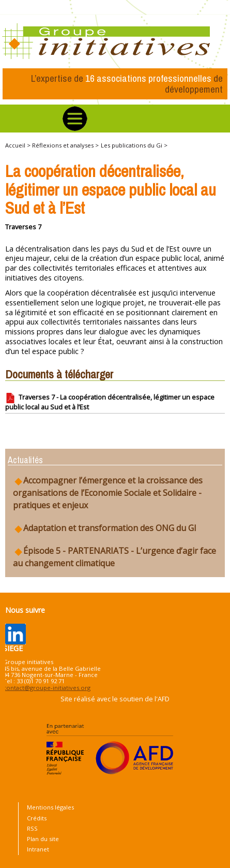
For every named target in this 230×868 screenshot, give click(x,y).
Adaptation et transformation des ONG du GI (105, 528)
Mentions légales (50, 807)
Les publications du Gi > (134, 145)
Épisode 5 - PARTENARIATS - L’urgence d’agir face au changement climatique (114, 557)
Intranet (38, 849)
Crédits (37, 818)
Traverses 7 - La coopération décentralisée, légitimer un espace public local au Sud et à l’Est (110, 402)
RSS (32, 828)
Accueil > (19, 145)
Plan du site (43, 839)
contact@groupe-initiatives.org (47, 688)
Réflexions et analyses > (65, 145)
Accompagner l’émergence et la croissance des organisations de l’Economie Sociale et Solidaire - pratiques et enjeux (108, 493)
